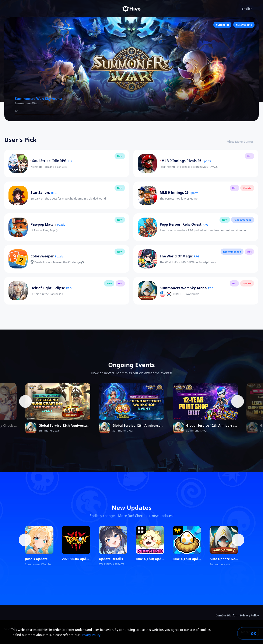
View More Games (243, 142)
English (250, 9)
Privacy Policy (90, 635)
